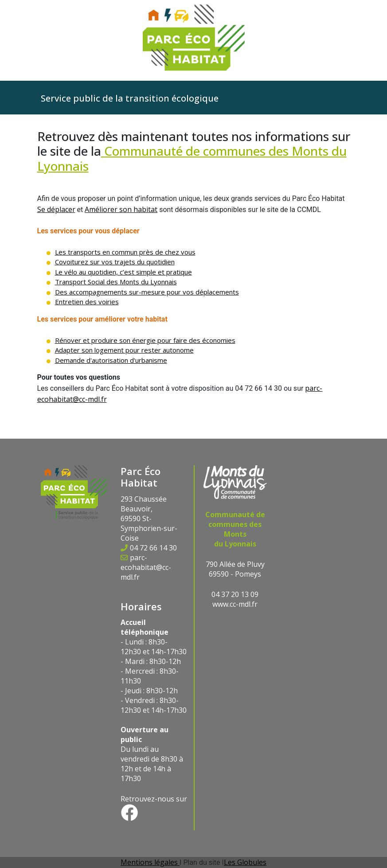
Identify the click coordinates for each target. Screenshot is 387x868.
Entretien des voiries (87, 302)
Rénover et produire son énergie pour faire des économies (145, 340)
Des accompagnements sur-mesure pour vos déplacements (147, 292)
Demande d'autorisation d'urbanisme (111, 360)
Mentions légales (150, 862)
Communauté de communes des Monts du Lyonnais (192, 158)
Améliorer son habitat (121, 209)
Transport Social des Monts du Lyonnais (116, 282)
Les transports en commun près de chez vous (125, 252)
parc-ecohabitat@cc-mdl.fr (146, 567)
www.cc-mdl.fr (235, 604)
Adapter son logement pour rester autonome (124, 350)
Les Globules (245, 862)
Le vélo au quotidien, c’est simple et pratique (123, 272)
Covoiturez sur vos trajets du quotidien (115, 262)
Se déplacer (56, 209)
